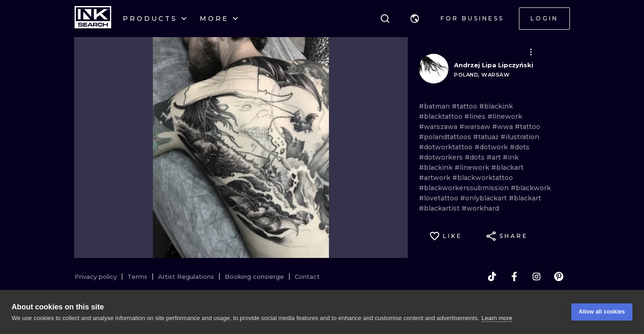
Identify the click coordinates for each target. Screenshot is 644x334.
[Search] (385, 19)
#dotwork (492, 147)
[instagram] (537, 276)
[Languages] (415, 19)
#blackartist (440, 208)
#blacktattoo (442, 116)
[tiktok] (492, 276)
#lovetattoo (439, 198)
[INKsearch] (93, 19)
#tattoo (465, 106)
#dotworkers (442, 157)
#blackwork (531, 188)
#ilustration (520, 137)
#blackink (496, 106)
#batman (435, 106)
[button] (415, 19)
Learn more (497, 318)
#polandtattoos (446, 137)
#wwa (503, 127)
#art (495, 157)
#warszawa (439, 127)
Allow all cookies (602, 312)
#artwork (436, 178)
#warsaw (476, 127)
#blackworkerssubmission (465, 188)
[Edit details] (531, 52)
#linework (505, 116)
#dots (520, 147)
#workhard (480, 208)
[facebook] (514, 276)
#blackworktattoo (483, 178)
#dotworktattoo (447, 147)
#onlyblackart (484, 198)
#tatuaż (487, 137)
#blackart (507, 167)
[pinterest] (559, 276)
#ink (511, 157)
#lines (476, 116)
